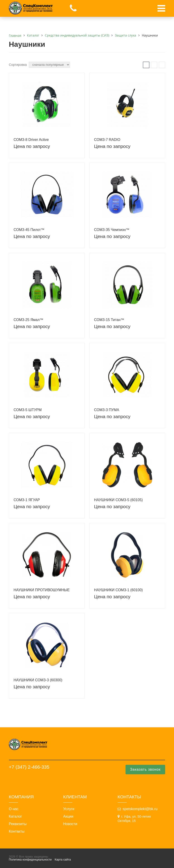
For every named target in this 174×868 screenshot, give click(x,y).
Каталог (15, 817)
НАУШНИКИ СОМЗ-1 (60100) (118, 590)
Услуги (69, 809)
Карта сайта (63, 859)
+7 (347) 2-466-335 (29, 767)
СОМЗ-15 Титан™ (109, 320)
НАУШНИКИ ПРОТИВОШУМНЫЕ (42, 590)
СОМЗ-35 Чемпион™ (112, 230)
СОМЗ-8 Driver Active (31, 140)
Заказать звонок (145, 769)
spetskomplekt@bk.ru (140, 809)
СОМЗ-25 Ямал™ (28, 320)
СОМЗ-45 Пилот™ (29, 230)
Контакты (17, 831)
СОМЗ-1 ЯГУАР (27, 500)
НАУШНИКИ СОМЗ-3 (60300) (38, 680)
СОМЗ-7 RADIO (107, 140)
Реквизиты (18, 824)
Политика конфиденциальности (30, 859)
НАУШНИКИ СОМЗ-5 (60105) (118, 500)
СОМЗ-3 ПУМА (107, 410)
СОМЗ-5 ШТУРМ (28, 410)
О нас (14, 809)
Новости (70, 824)
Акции (68, 817)
